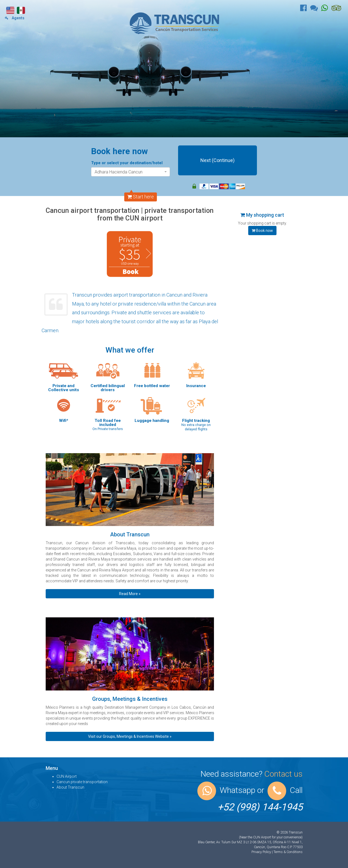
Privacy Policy (262, 852)
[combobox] (130, 172)
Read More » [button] (130, 594)
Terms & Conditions (288, 852)
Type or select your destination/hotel (127, 163)
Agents (15, 18)
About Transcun (70, 787)
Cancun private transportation (82, 782)
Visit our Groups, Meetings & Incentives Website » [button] (130, 736)
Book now (262, 231)
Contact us (283, 774)
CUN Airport (67, 776)
